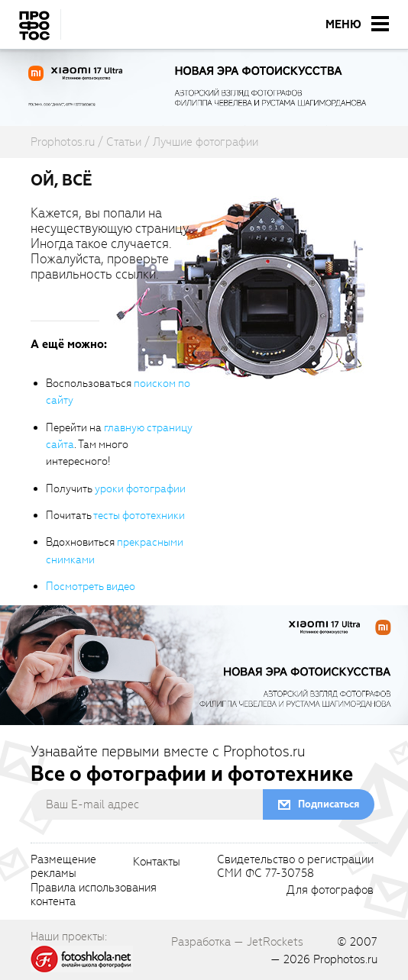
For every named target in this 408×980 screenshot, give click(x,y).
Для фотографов (330, 891)
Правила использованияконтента (94, 895)
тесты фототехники (139, 516)
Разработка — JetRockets (237, 942)
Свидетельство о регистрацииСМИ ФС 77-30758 (295, 867)
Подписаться (329, 804)
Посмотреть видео (91, 587)
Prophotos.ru (345, 959)
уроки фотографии (140, 489)
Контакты (157, 862)
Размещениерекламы (63, 867)
